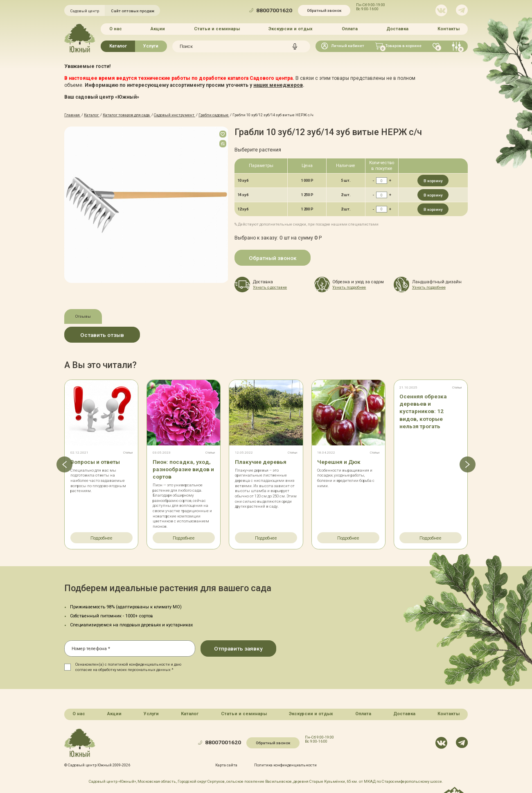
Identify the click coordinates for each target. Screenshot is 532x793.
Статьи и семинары (217, 29)
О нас (116, 29)
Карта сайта (226, 765)
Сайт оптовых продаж (133, 11)
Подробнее (101, 538)
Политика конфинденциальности (285, 765)
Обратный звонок (324, 10)
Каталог (118, 46)
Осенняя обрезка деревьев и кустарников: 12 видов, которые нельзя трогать (423, 411)
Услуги (151, 46)
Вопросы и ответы (95, 461)
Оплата (350, 29)
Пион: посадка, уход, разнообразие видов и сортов (184, 469)
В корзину (433, 181)
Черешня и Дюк (339, 461)
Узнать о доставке (270, 287)
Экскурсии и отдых (291, 29)
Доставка (397, 29)
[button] (64, 464)
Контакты (449, 29)
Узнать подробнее (349, 287)
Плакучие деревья (261, 461)
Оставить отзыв (102, 335)
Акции (158, 29)
